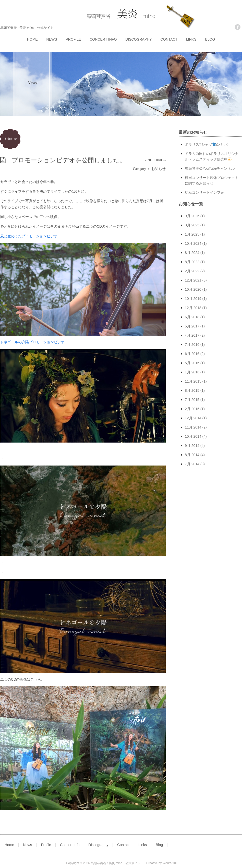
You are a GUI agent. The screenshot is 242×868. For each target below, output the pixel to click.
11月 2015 (193, 381)
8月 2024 (192, 253)
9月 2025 (192, 216)
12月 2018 (193, 308)
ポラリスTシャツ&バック (207, 144)
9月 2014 (192, 446)
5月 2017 (192, 326)
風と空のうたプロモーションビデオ (29, 236)
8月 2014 (192, 455)
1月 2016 (192, 372)
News (27, 845)
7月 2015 (192, 400)
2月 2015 (192, 409)
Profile (46, 845)
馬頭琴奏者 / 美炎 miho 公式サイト (116, 863)
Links (143, 845)
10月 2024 (193, 243)
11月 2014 (193, 427)
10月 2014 (193, 436)
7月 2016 (192, 345)
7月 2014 (192, 464)
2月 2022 (192, 271)
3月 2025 (192, 225)
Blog (159, 845)
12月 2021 (193, 280)
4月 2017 (192, 335)
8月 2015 (192, 390)
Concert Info (70, 845)
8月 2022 (192, 262)
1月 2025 (192, 234)
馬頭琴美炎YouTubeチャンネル (210, 168)
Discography (98, 845)
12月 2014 (193, 418)
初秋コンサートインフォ (204, 192)
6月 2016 (192, 354)
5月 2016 (192, 363)
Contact (123, 845)
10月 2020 (193, 289)
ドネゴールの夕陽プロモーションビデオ (32, 342)
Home (9, 845)
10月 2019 (193, 299)
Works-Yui (170, 863)
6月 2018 (192, 317)
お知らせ (11, 139)
